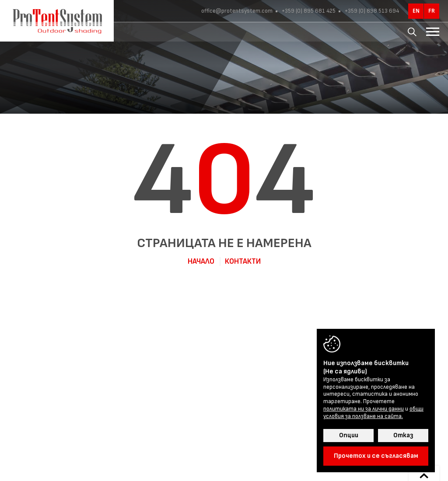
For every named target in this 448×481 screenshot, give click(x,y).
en (416, 11)
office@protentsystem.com (237, 11)
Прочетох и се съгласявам (376, 456)
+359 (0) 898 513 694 (371, 11)
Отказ (403, 435)
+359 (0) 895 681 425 (308, 11)
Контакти (243, 261)
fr (432, 11)
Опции (349, 435)
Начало (201, 261)
